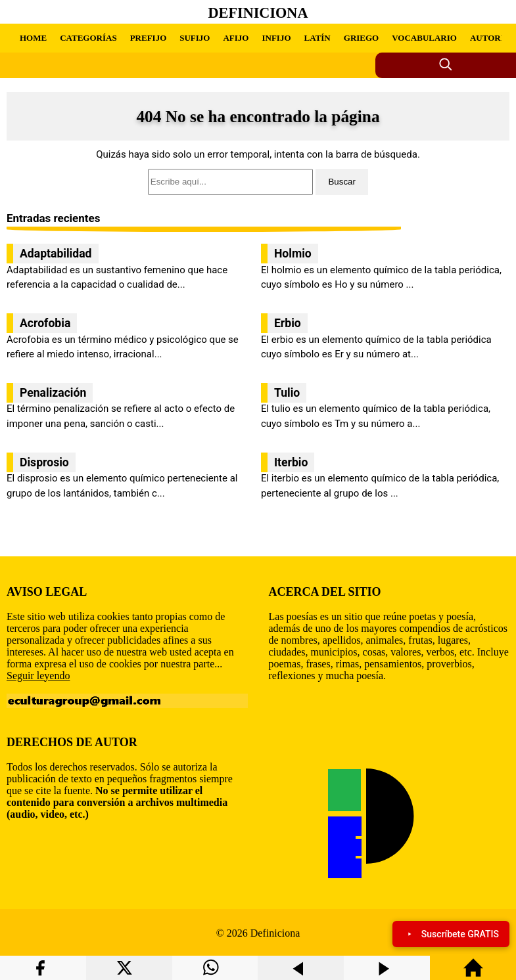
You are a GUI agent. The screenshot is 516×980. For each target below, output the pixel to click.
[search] (258, 182)
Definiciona (258, 13)
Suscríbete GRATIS (451, 934)
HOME (33, 38)
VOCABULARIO (424, 38)
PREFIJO (149, 38)
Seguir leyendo (38, 676)
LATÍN (317, 38)
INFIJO (276, 38)
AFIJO (236, 38)
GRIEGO (361, 38)
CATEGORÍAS (88, 38)
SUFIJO (195, 38)
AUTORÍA (490, 38)
